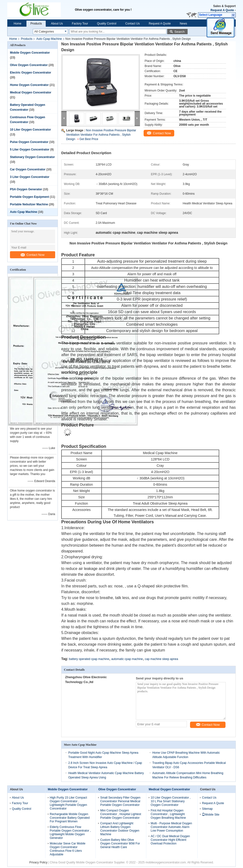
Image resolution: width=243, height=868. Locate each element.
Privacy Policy (38, 862)
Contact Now (33, 255)
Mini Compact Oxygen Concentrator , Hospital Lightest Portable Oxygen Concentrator (121, 814)
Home (17, 24)
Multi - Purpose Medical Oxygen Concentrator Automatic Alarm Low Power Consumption (171, 827)
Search (180, 32)
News (183, 24)
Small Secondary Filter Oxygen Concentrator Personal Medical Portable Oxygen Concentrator (120, 801)
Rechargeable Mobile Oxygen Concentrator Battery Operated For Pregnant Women (70, 818)
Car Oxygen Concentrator (28, 169)
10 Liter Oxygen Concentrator (30, 130)
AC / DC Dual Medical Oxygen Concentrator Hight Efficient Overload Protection (170, 840)
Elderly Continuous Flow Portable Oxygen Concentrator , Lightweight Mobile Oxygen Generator (70, 832)
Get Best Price (89, 139)
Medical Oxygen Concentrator (31, 92)
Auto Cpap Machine (49, 39)
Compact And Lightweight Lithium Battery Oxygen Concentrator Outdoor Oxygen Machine (120, 829)
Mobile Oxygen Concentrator (30, 53)
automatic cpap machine (127, 659)
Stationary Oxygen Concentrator (32, 157)
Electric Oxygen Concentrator (30, 73)
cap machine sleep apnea (161, 659)
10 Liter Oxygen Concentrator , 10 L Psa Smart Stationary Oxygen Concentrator (171, 801)
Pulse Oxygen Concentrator (29, 142)
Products (36, 24)
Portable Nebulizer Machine (29, 204)
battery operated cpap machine (89, 659)
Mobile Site (211, 815)
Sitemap (207, 809)
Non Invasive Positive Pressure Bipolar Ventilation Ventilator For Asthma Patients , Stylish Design (101, 135)
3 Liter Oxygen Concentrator (30, 177)
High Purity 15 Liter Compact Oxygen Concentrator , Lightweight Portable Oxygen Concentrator (68, 803)
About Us (57, 24)
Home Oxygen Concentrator (29, 85)
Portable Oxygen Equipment (30, 197)
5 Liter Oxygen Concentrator (30, 150)
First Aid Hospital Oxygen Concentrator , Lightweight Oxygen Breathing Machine (168, 814)
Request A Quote (222, 10)
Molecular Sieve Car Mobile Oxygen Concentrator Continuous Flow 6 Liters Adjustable (68, 849)
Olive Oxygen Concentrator (29, 65)
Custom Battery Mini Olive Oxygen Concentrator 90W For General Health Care (120, 843)
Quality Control (107, 24)
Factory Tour (80, 24)
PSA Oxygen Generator (26, 189)
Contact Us (133, 24)
